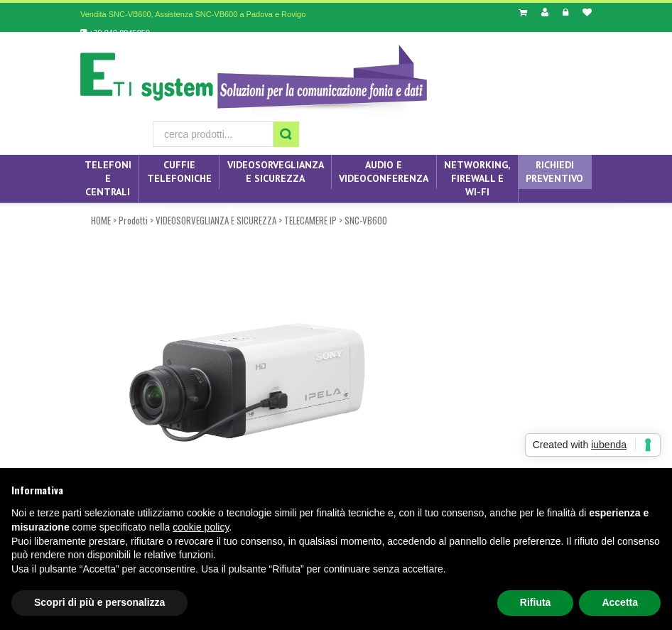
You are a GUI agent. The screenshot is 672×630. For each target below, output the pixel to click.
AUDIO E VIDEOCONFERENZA (384, 172)
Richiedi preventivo (554, 172)
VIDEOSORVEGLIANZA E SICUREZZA (276, 172)
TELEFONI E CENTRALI (108, 178)
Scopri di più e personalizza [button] (99, 602)
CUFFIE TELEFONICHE (179, 172)
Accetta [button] (620, 602)
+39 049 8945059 (115, 33)
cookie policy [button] (201, 527)
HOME (101, 220)
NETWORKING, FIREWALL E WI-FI (477, 178)
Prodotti (133, 220)
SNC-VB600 (366, 220)
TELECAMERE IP (310, 220)
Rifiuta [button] (536, 602)
